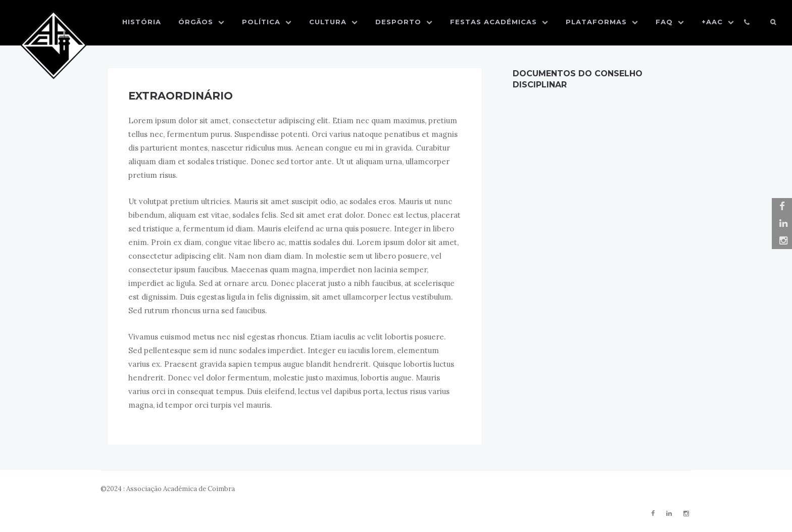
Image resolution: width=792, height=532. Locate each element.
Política (267, 22)
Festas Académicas (499, 22)
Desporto (404, 22)
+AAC (718, 22)
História (142, 22)
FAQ (670, 22)
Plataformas (602, 22)
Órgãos (202, 22)
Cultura (334, 22)
